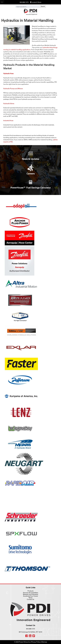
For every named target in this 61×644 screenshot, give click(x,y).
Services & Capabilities (31, 593)
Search (43, 7)
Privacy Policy (36, 642)
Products (31, 591)
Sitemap (44, 642)
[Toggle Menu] (2, 2)
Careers (31, 174)
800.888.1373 (24, 2)
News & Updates (30, 159)
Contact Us (30, 600)
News (30, 598)
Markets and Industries (31, 595)
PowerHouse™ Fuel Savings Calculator (31, 188)
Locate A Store (36, 2)
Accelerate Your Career (31, 596)
